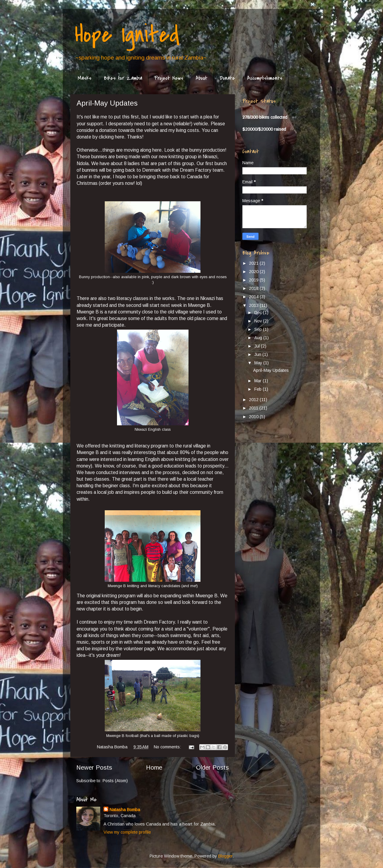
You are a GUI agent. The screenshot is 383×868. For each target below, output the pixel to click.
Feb (259, 389)
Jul (258, 346)
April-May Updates (107, 103)
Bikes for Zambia (123, 78)
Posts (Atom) (115, 781)
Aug (259, 338)
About (202, 78)
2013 (254, 305)
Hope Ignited (127, 35)
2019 (254, 280)
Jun (258, 354)
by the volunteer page (132, 649)
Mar (259, 381)
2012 (254, 400)
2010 (254, 417)
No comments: (168, 747)
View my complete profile (127, 832)
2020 (254, 272)
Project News (169, 78)
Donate (227, 78)
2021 (254, 263)
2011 (254, 408)
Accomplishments (265, 78)
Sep (259, 329)
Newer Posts (94, 768)
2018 (254, 288)
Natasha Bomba (125, 810)
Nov (259, 321)
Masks (85, 78)
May (259, 363)
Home (154, 768)
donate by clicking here (100, 137)
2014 (254, 297)
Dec (259, 313)
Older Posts (212, 768)
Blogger (225, 856)
